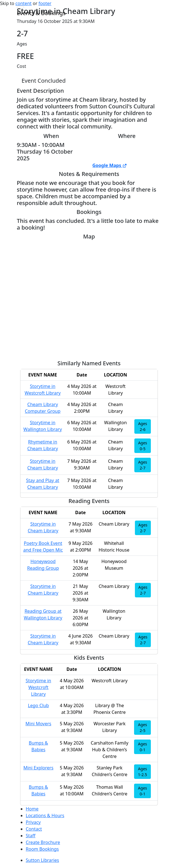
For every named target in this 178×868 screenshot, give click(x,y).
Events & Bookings (41, 13)
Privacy (33, 822)
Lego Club (38, 705)
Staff (31, 836)
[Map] (89, 298)
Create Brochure (43, 842)
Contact (34, 829)
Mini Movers (38, 724)
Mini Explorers (38, 768)
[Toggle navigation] (20, 7)
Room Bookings (42, 849)
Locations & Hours (45, 815)
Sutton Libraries (42, 860)
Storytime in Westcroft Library (38, 687)
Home (32, 809)
